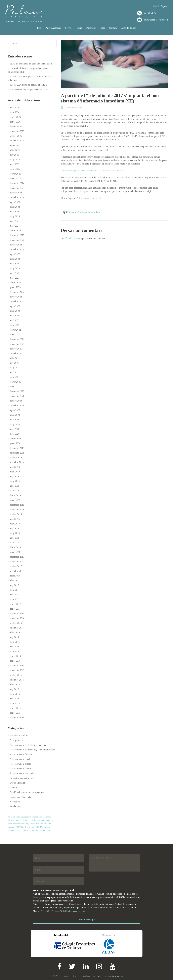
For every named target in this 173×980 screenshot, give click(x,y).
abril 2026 (15, 108)
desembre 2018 (17, 505)
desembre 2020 (17, 391)
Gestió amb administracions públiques (28, 792)
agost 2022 (15, 306)
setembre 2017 (17, 571)
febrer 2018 (15, 547)
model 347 (37, 827)
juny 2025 (14, 155)
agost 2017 (15, 576)
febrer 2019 (15, 495)
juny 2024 (14, 212)
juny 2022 (14, 316)
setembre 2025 (17, 141)
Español (164, 6)
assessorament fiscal (33, 817)
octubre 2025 (16, 136)
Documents (91, 28)
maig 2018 (15, 533)
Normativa (15, 802)
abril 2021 (15, 372)
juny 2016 (14, 637)
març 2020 (15, 434)
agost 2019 (15, 467)
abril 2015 (15, 699)
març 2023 (15, 278)
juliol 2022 (15, 311)
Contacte (113, 28)
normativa (47, 827)
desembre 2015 (17, 666)
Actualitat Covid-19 (19, 735)
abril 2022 (15, 320)
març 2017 (15, 599)
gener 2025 (15, 178)
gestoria (24, 824)
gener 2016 (15, 661)
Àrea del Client (129, 28)
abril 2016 (15, 647)
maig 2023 (15, 268)
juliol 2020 (15, 415)
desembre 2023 (17, 235)
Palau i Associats (53, 28)
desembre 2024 (17, 183)
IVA (23, 827)
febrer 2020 (15, 439)
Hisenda (47, 824)
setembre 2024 (17, 197)
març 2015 (15, 703)
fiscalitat (17, 824)
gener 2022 (15, 335)
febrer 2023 (15, 283)
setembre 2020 (17, 405)
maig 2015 (15, 694)
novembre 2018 (17, 509)
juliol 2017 (15, 580)
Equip (79, 28)
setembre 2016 (17, 628)
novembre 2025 (17, 131)
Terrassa (27, 831)
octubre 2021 (16, 349)
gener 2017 (15, 609)
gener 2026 (15, 122)
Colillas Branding (117, 976)
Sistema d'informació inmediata (84, 212)
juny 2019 (14, 476)
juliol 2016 (15, 632)
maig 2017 (15, 590)
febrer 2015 (15, 708)
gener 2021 (15, 387)
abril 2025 (15, 164)
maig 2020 (15, 424)
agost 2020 (15, 410)
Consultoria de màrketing (22, 778)
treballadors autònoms (41, 831)
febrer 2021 (15, 382)
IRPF (18, 827)
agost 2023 (15, 254)
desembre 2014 (17, 718)
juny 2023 (14, 264)
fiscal (10, 824)
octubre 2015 (16, 675)
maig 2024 (15, 216)
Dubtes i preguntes (19, 783)
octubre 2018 (16, 514)
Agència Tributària (16, 817)
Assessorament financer (21, 754)
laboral (28, 827)
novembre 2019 (17, 453)
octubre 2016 (16, 623)
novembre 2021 (17, 344)
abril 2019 (15, 486)
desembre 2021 (17, 339)
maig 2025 (15, 160)
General (14, 787)
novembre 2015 (17, 670)
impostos (12, 827)
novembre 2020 (17, 396)
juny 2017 (14, 585)
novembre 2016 (17, 618)
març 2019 (15, 491)
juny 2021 (14, 363)
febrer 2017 (15, 604)
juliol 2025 (15, 150)
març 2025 (15, 169)
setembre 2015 (17, 680)
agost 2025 (15, 145)
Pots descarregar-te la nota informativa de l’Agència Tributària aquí (93, 171)
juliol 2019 (15, 472)
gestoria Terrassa (36, 824)
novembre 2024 (17, 188)
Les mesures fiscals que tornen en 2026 (29, 89)
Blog (103, 28)
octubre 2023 (16, 245)
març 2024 (15, 226)
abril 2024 (15, 221)
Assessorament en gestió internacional (28, 745)
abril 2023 (15, 273)
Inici (39, 28)
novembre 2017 (17, 562)
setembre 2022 (17, 301)
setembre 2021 (17, 353)
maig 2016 (15, 642)
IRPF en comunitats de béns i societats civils (31, 64)
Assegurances (16, 740)
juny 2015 (14, 689)
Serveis (69, 28)
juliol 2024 (15, 207)
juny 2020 (14, 420)
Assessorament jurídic (20, 764)
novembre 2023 (17, 240)
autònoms (17, 820)
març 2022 (15, 325)
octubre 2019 (16, 457)
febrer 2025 (15, 174)
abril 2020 (15, 429)
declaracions (27, 820)
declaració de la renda (43, 820)
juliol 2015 (15, 684)
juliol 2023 (15, 259)
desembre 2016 (17, 614)
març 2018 (15, 543)
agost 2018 (15, 519)
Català (156, 6)
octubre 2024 (16, 193)
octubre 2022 (16, 297)
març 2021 (15, 377)
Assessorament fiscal (20, 759)
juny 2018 (14, 528)
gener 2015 (15, 713)
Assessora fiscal (93, 198)
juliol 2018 (15, 524)
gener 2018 (15, 552)
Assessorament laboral (21, 769)
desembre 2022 (17, 292)
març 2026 (15, 112)
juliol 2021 (15, 358)
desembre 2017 (17, 557)
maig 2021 (15, 368)
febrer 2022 (15, 330)
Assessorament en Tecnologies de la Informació (33, 750)
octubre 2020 (16, 401)
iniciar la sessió (74, 238)
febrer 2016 (15, 656)
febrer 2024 (15, 230)
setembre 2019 (17, 462)
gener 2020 (15, 443)
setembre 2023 (17, 249)
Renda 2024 (15, 806)
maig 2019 (15, 481)
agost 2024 (15, 202)
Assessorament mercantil (22, 773)
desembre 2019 (17, 448)
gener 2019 (15, 500)
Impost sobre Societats (20, 797)
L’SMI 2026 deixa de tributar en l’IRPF (29, 85)
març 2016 (15, 651)
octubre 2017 (16, 566)
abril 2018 (15, 538)
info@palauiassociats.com (73, 911)
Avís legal (98, 976)
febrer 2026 (15, 117)
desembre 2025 (17, 126)
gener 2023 (15, 287)
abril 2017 (15, 595)
